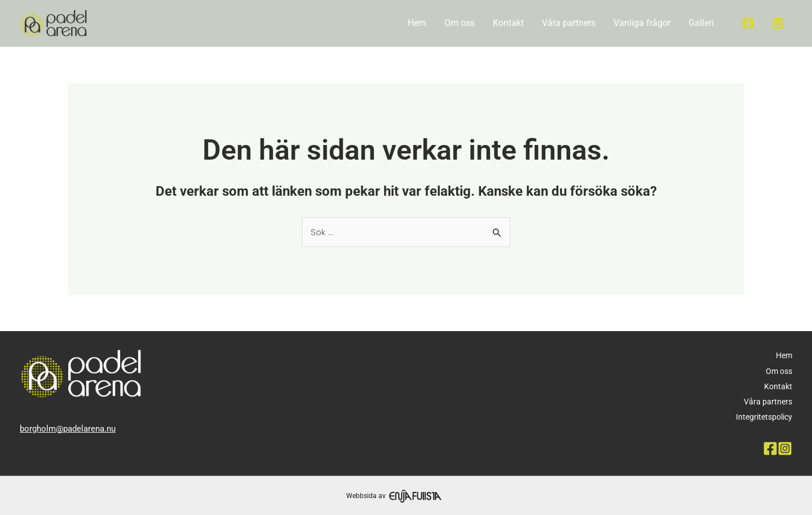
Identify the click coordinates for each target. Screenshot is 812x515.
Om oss (460, 23)
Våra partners (569, 23)
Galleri (701, 23)
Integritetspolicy (764, 417)
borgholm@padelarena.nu (68, 429)
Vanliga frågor (642, 23)
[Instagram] (778, 23)
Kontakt (508, 23)
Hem (417, 23)
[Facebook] (748, 23)
